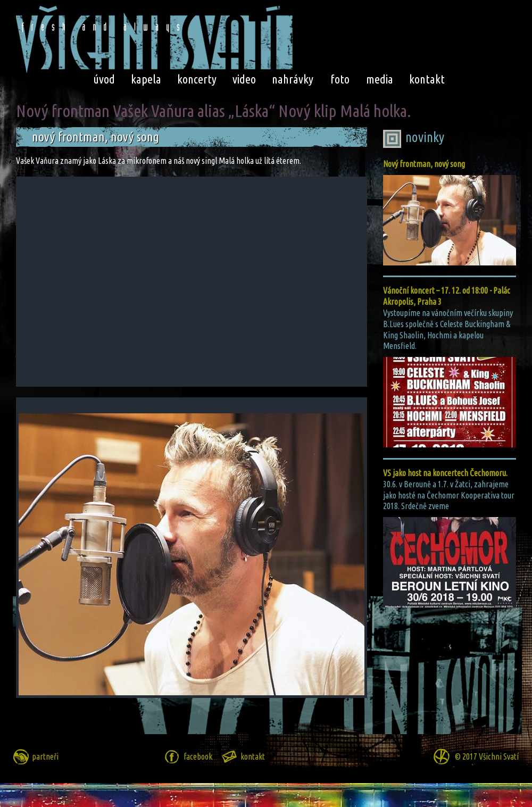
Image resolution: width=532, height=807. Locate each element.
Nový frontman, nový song (424, 164)
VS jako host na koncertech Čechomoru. (445, 473)
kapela (146, 79)
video (244, 79)
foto (340, 79)
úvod (104, 79)
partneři (45, 756)
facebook (198, 756)
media (380, 79)
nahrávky (293, 79)
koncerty (197, 79)
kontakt (427, 79)
